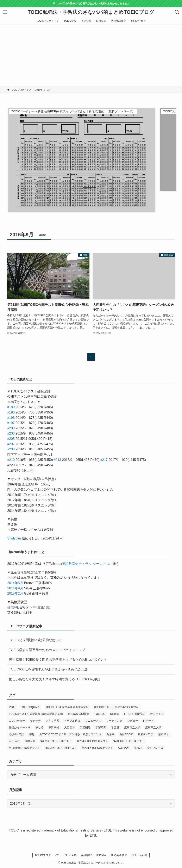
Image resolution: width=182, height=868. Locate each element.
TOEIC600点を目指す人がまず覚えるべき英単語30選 (48, 669)
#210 (11, 460)
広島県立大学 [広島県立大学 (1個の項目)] (153, 727)
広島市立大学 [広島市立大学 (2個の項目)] (132, 727)
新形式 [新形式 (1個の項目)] (110, 734)
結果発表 (101, 855)
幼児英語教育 (119, 855)
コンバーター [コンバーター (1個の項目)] (17, 721)
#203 (11, 433)
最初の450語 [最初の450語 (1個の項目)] (146, 734)
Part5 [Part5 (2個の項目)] (12, 707)
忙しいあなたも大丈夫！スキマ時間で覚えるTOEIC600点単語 (55, 679)
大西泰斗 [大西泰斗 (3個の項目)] (69, 727)
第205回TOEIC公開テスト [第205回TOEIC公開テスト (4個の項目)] (129, 741)
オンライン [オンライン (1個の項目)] (157, 714)
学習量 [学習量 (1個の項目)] (115, 727)
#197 (11, 423)
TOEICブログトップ (47, 855)
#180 (11, 407)
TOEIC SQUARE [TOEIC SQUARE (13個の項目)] (30, 707)
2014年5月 (15, 583)
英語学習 (86, 855)
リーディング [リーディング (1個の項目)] (114, 721)
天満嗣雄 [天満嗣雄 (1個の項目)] (85, 727)
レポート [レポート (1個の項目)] (148, 721)
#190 (11, 412)
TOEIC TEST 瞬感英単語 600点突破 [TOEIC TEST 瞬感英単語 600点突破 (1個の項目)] (67, 707)
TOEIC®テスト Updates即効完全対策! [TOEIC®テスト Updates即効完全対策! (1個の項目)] (117, 707)
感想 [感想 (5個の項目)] (32, 734)
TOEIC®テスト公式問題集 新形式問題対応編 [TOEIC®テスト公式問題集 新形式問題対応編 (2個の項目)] (36, 714)
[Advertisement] (91, 55)
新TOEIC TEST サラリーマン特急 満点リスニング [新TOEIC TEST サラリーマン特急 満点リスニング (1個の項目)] (70, 734)
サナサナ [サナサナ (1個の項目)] (35, 721)
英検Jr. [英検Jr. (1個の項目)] (138, 748)
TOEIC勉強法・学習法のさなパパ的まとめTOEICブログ (91, 12)
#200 (11, 428)
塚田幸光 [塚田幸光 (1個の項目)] (54, 727)
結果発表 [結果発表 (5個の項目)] (124, 748)
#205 (11, 439)
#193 (11, 418)
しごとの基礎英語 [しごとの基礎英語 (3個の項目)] (134, 714)
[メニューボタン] (5, 12)
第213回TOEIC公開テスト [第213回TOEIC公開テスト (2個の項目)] (98, 748)
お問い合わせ (139, 855)
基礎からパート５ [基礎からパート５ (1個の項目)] (20, 727)
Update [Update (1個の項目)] (114, 714)
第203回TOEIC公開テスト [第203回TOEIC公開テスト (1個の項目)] (56, 741)
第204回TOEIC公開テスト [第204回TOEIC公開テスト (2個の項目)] (92, 741)
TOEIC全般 (70, 855)
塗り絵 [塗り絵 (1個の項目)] (39, 727)
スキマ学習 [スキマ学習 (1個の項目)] (52, 721)
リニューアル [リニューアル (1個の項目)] (93, 721)
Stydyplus (14, 538)
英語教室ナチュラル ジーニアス (86, 564)
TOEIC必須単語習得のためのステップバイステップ (47, 650)
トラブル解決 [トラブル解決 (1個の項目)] (72, 721)
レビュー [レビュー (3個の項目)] (133, 721)
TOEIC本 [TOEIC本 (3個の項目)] (100, 714)
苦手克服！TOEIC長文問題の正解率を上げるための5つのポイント (58, 660)
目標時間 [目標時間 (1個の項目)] (30, 741)
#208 (11, 449)
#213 (57, 460)
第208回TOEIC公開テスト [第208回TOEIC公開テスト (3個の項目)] (61, 748)
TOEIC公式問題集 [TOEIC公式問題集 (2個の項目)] (79, 714)
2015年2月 (15, 593)
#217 (104, 460)
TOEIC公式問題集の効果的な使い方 (35, 640)
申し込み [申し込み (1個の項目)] (14, 741)
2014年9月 (15, 588)
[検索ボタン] (177, 12)
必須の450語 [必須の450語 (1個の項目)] (17, 734)
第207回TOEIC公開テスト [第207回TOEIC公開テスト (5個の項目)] (25, 748)
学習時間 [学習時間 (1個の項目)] (101, 727)
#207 (11, 444)
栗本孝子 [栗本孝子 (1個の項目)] (164, 734)
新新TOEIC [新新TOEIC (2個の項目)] (126, 734)
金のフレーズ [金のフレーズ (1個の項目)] (155, 748)
